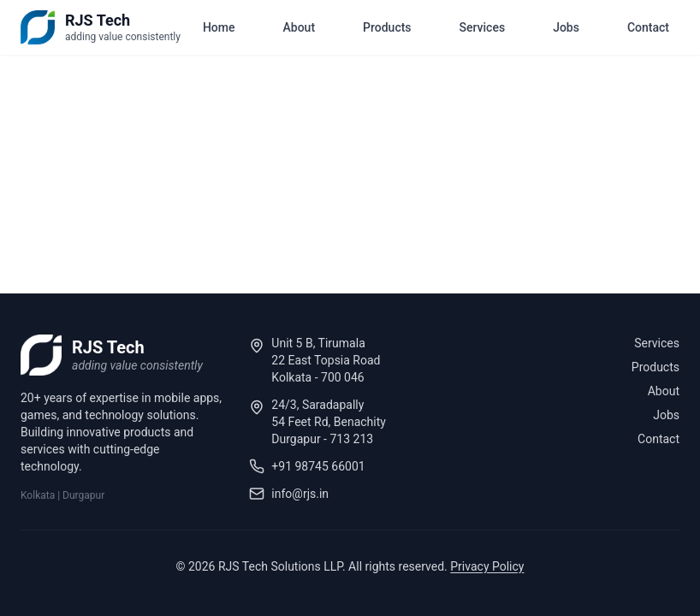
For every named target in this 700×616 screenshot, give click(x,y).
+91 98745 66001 (318, 466)
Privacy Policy (487, 566)
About (300, 27)
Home (219, 27)
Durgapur (83, 495)
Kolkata (38, 495)
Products (387, 27)
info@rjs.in (300, 494)
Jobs (566, 27)
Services (483, 27)
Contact (648, 27)
